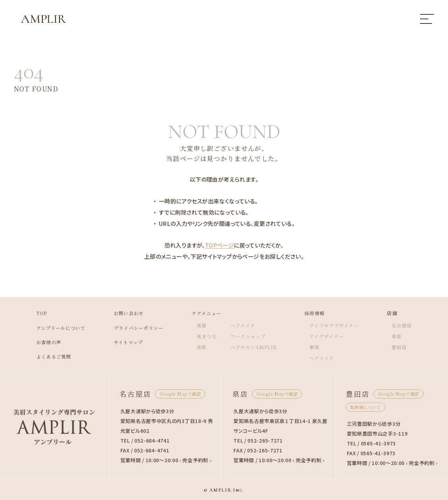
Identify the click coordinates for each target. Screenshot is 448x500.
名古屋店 (410, 325)
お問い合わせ (125, 313)
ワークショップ (250, 336)
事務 (318, 347)
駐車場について (366, 407)
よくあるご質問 (46, 356)
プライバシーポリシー (135, 328)
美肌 (201, 347)
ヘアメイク (244, 325)
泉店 (404, 336)
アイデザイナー (331, 336)
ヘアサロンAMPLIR (255, 347)
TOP (33, 313)
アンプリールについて (54, 328)
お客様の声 (41, 342)
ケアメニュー (206, 313)
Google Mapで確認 (180, 394)
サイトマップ (124, 342)
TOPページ (219, 245)
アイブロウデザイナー (339, 325)
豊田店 (407, 347)
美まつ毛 (206, 336)
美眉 (201, 325)
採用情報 (319, 313)
